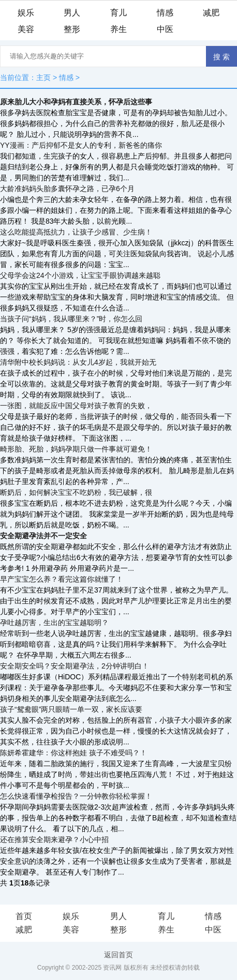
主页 (43, 77)
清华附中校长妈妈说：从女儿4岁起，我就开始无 (78, 362)
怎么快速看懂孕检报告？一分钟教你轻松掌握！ (76, 796)
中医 (165, 29)
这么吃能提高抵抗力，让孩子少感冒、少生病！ (76, 232)
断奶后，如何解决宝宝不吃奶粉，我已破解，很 (76, 492)
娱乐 (26, 13)
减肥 (211, 13)
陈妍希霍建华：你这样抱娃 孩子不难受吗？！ (73, 753)
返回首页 (119, 955)
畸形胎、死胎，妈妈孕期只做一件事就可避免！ (76, 449)
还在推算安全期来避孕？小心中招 (54, 839)
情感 (165, 13)
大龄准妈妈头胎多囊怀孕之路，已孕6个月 (67, 189)
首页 (24, 916)
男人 (72, 13)
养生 (119, 29)
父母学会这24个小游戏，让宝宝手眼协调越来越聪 (80, 275)
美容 (26, 29)
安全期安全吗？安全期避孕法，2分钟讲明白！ (75, 666)
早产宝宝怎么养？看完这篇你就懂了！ (62, 579)
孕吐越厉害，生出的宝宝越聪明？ (54, 623)
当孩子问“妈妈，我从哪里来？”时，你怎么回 (71, 319)
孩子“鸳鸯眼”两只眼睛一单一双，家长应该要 (71, 709)
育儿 (119, 13)
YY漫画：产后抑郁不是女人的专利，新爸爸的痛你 (81, 145)
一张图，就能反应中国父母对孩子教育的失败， (76, 406)
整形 (72, 29)
